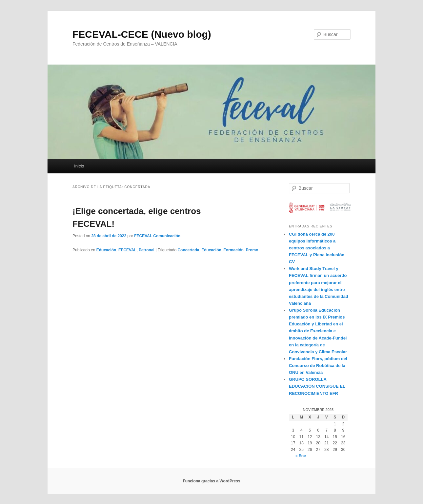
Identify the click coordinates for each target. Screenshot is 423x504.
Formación (234, 250)
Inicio (79, 166)
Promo (252, 250)
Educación (106, 250)
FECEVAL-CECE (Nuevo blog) (142, 34)
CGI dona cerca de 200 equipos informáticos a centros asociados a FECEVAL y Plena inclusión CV (317, 248)
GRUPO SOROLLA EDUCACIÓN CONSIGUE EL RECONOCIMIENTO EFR (317, 386)
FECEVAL (127, 250)
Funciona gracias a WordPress (211, 481)
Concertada (188, 250)
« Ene (301, 456)
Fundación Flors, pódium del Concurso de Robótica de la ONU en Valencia (318, 366)
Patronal (147, 250)
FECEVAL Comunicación (157, 236)
